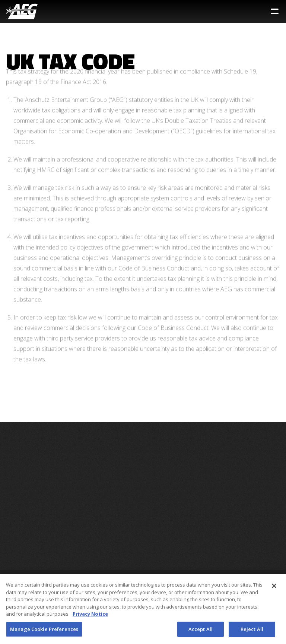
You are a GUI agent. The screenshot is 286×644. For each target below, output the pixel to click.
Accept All (201, 632)
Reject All (252, 632)
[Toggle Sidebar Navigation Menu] (275, 11)
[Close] (274, 588)
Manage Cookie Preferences (44, 632)
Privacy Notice (90, 616)
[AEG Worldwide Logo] (22, 11)
